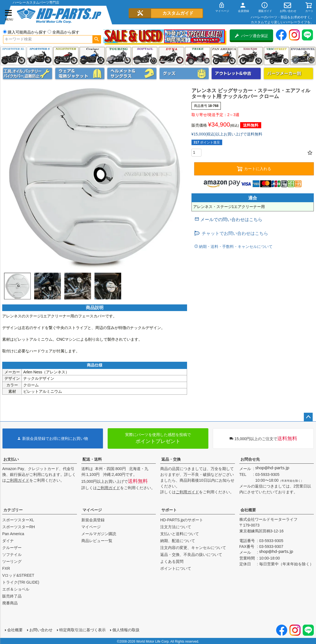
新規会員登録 (93, 520)
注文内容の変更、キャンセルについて (193, 548)
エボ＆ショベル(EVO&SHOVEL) (303, 56)
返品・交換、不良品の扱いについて (191, 555)
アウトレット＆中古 (236, 74)
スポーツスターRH (19, 527)
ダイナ (171, 56)
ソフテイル (145, 56)
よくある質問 (172, 561)
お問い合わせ (40, 629)
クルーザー (12, 548)
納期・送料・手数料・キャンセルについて (235, 247)
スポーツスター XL (13, 56)
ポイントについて (176, 568)
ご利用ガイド (18, 480)
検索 (97, 39)
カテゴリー (13, 510)
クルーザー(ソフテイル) (92, 56)
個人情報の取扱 (125, 629)
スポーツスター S (40, 56)
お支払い (11, 459)
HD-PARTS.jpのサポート (182, 520)
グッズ (184, 74)
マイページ (92, 510)
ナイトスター (66, 56)
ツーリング (118, 56)
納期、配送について (178, 541)
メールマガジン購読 (99, 534)
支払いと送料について (180, 534)
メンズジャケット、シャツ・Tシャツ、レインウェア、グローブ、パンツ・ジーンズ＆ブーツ (80, 74)
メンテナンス (28, 74)
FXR (6, 568)
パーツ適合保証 (252, 36)
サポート (169, 510)
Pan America (224, 56)
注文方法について (176, 527)
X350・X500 (250, 56)
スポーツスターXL (18, 520)
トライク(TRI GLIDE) (198, 56)
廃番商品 (10, 603)
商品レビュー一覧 (97, 541)
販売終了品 (12, 596)
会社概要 (248, 510)
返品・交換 (171, 459)
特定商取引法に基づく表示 (82, 629)
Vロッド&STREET (18, 575)
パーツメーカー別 (288, 74)
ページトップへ (308, 417)
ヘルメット (132, 74)
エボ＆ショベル (16, 589)
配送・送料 (92, 459)
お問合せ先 (250, 459)
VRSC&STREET (276, 56)
